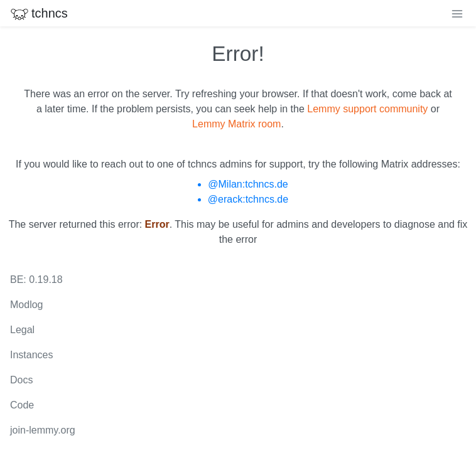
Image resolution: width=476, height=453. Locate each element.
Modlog (26, 305)
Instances (31, 355)
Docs (21, 380)
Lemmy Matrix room (236, 124)
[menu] (457, 13)
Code (22, 405)
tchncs (39, 13)
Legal (22, 330)
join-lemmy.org (43, 430)
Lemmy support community (367, 109)
